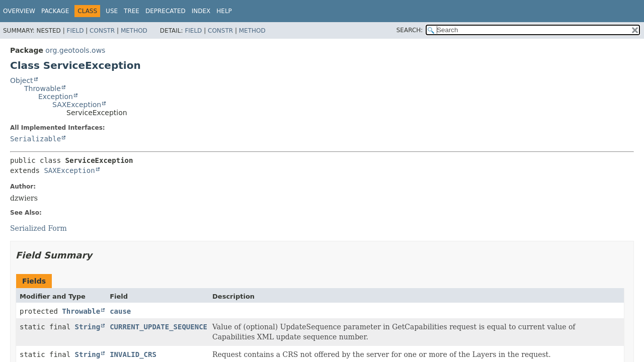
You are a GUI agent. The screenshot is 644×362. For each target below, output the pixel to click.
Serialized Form (38, 228)
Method (134, 31)
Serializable (35, 139)
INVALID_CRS (133, 354)
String (88, 327)
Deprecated (166, 11)
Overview (19, 11)
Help (224, 11)
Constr (102, 31)
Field (75, 31)
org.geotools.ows (75, 50)
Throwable (43, 88)
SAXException (77, 105)
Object (22, 80)
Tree (132, 11)
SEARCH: (410, 30)
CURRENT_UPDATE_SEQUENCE (158, 327)
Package (55, 11)
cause (120, 311)
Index (201, 11)
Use (112, 11)
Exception (56, 97)
